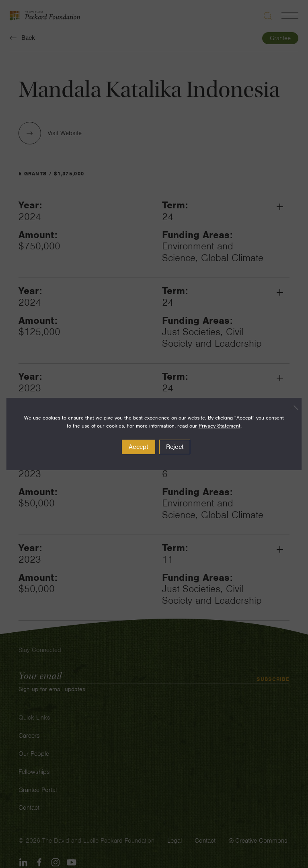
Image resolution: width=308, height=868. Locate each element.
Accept (139, 447)
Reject (175, 447)
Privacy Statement (220, 426)
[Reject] (292, 407)
